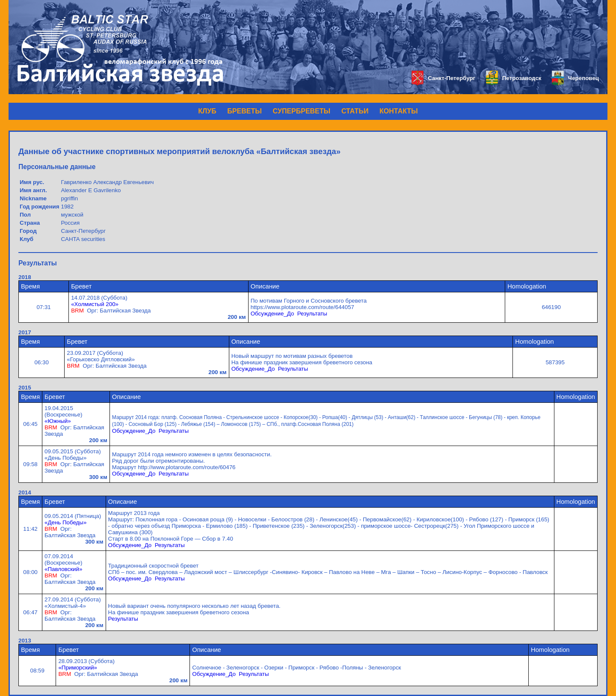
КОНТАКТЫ (399, 111)
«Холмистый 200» (95, 304)
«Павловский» (63, 569)
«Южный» (58, 421)
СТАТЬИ (355, 111)
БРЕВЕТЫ (244, 111)
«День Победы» (65, 522)
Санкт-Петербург (443, 78)
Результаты (312, 314)
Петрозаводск (514, 78)
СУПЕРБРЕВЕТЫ (302, 111)
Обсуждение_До (272, 314)
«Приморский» (78, 668)
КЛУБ (207, 111)
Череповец (575, 78)
